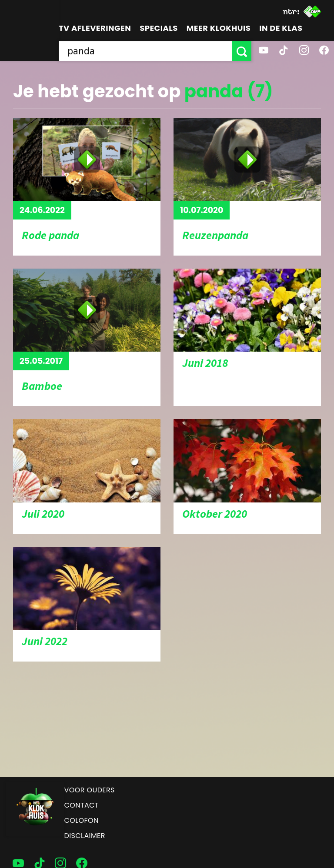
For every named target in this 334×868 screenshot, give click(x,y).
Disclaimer (85, 836)
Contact (82, 805)
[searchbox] (145, 51)
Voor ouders (90, 790)
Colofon (82, 820)
